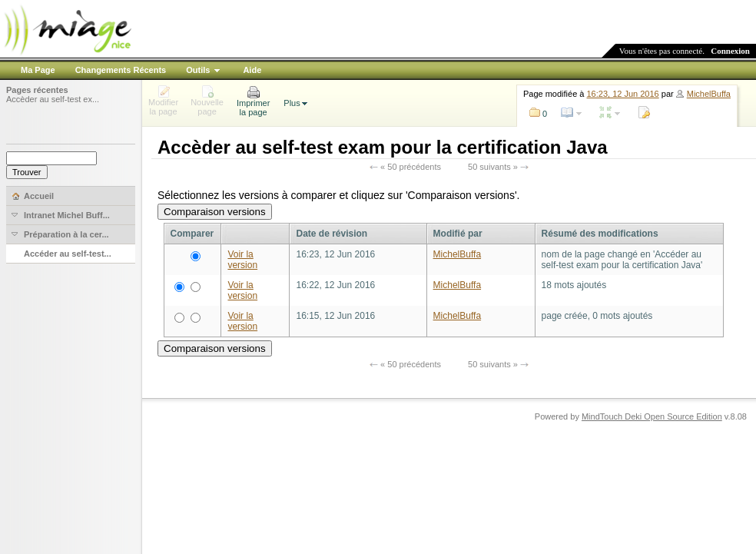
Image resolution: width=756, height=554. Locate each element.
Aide (252, 70)
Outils (198, 70)
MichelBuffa (709, 94)
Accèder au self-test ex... (53, 99)
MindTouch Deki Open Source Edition (652, 416)
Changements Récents (121, 70)
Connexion (730, 51)
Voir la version (242, 260)
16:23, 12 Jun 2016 (623, 94)
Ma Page (38, 70)
